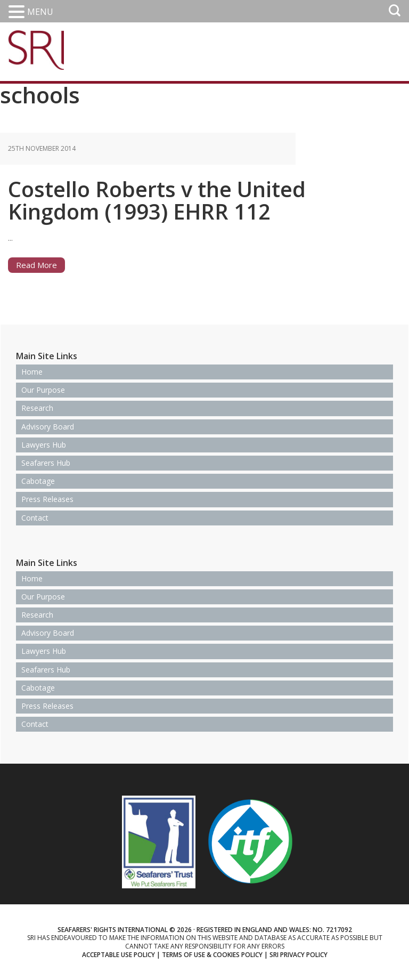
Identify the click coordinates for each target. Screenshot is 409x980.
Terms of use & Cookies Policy (212, 955)
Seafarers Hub (46, 463)
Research (37, 408)
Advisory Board (48, 427)
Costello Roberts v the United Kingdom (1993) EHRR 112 (164, 200)
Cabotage (38, 481)
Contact (35, 518)
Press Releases (47, 499)
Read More (36, 265)
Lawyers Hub (44, 445)
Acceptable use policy (118, 955)
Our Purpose (43, 390)
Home (32, 372)
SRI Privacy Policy (298, 955)
